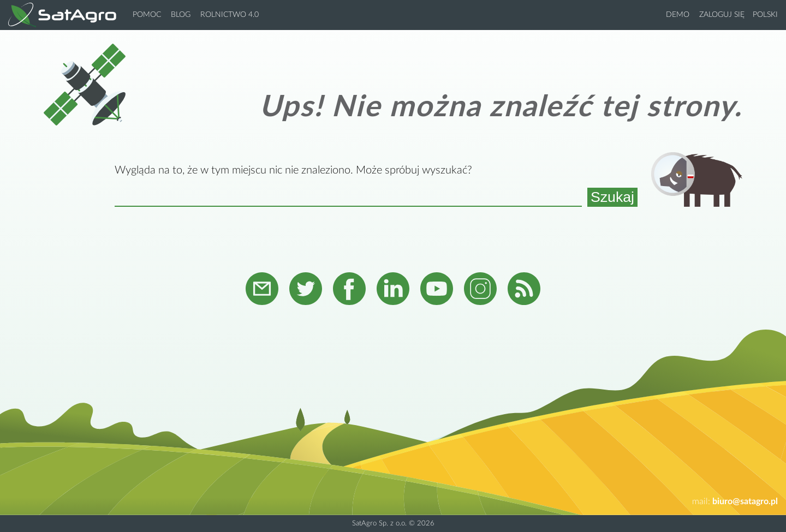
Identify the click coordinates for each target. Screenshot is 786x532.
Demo (678, 15)
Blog (181, 15)
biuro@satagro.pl (745, 501)
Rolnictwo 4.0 (230, 15)
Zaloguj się (722, 15)
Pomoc (147, 15)
